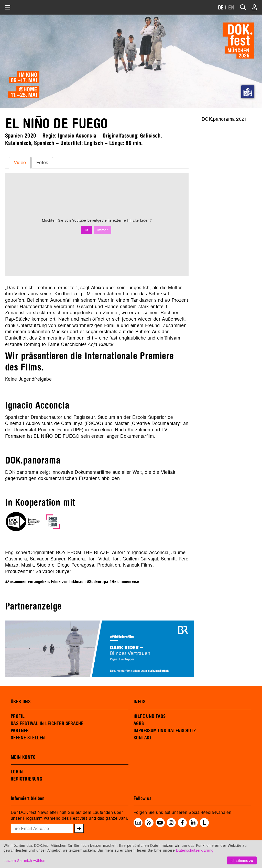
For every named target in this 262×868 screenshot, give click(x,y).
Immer (102, 230)
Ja (86, 230)
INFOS (139, 702)
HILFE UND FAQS (150, 716)
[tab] (20, 163)
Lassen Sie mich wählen (24, 860)
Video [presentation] (20, 162)
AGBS (139, 724)
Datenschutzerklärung (195, 850)
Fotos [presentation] (42, 162)
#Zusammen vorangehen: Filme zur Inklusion (45, 582)
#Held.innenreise (124, 582)
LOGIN (17, 772)
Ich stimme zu (242, 860)
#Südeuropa (98, 582)
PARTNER (20, 731)
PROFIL (18, 716)
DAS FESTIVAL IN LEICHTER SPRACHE (47, 724)
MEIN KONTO (23, 757)
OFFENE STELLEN (28, 738)
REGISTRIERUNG (26, 779)
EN (231, 8)
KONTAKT (143, 738)
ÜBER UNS (21, 702)
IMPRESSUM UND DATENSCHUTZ (165, 731)
